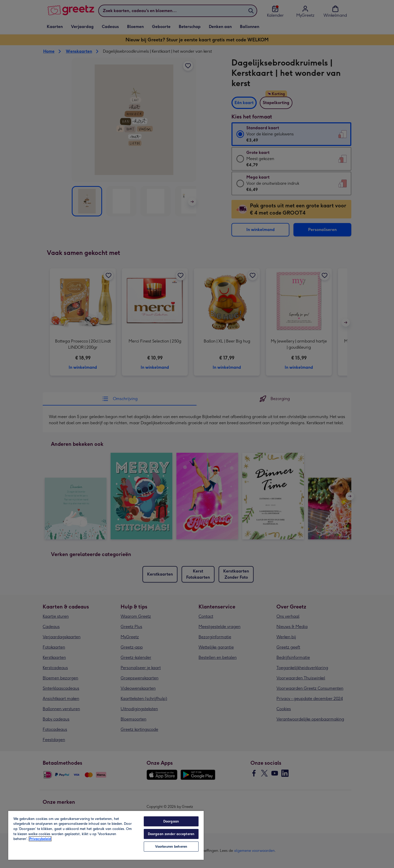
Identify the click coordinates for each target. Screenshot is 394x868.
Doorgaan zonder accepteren (171, 834)
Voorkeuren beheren (171, 847)
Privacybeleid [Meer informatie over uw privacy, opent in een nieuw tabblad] (40, 839)
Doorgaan (171, 821)
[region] (106, 835)
